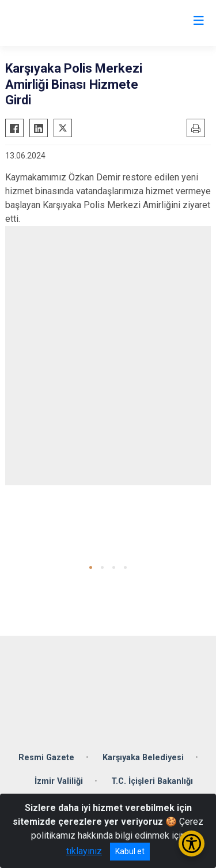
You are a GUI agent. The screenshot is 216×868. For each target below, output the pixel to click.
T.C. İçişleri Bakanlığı (152, 781)
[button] (91, 567)
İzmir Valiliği (59, 781)
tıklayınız (84, 851)
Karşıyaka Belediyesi (143, 758)
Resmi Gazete (46, 758)
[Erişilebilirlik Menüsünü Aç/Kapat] (192, 844)
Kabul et (130, 851)
